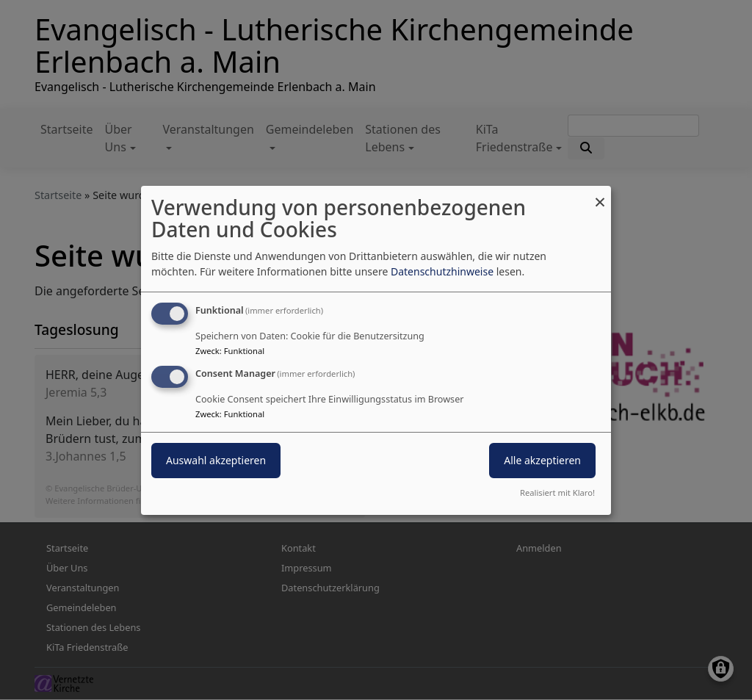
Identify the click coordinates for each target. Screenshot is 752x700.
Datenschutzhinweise (442, 271)
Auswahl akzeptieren (216, 460)
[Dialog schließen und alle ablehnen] (600, 194)
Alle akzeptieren (542, 460)
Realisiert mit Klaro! (557, 492)
